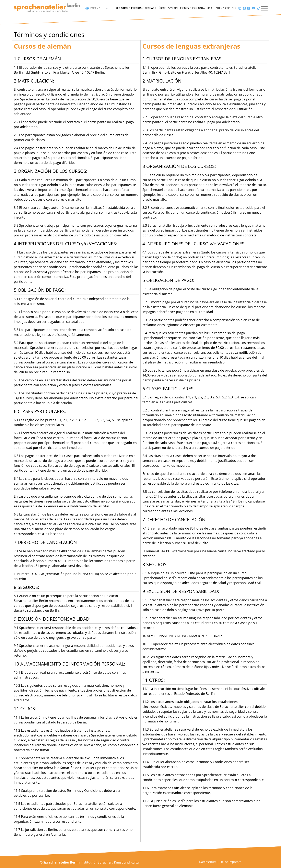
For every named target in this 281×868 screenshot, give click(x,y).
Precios (136, 8)
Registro (122, 8)
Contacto (232, 8)
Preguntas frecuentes (207, 8)
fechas (150, 8)
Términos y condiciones (173, 8)
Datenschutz (208, 862)
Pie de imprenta (230, 862)
